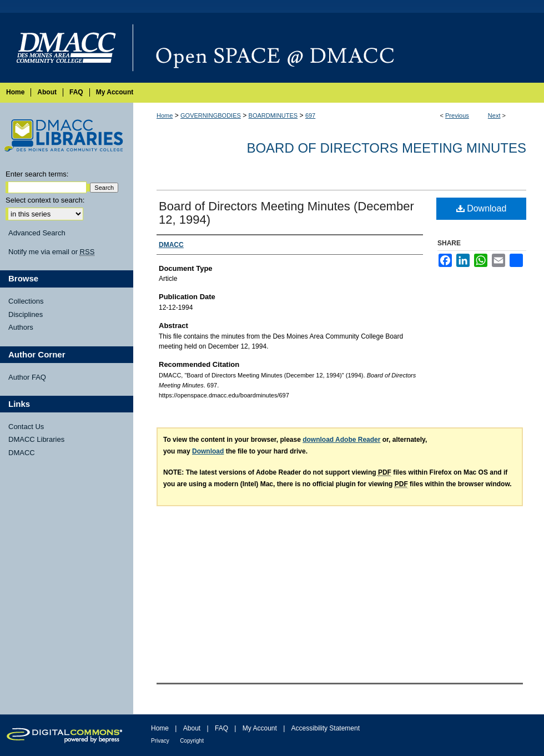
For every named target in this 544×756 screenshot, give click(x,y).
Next (494, 115)
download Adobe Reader (341, 440)
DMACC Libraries (36, 439)
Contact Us (26, 427)
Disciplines (26, 314)
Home (165, 115)
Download (482, 208)
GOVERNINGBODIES (211, 115)
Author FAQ (27, 377)
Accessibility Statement (326, 728)
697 (310, 115)
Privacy (160, 741)
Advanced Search (37, 233)
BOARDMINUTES (273, 115)
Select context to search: (45, 200)
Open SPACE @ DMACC (339, 48)
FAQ (221, 728)
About (192, 728)
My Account (260, 728)
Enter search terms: (37, 174)
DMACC (22, 453)
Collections (26, 301)
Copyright (192, 741)
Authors (21, 327)
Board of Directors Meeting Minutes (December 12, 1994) (286, 213)
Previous (457, 115)
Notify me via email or (51, 252)
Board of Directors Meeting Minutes (386, 148)
